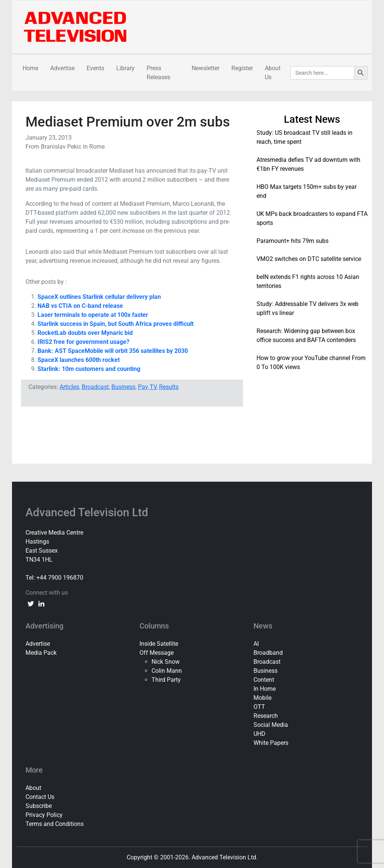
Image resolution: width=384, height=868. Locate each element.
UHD (259, 734)
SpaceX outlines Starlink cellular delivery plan (99, 297)
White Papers (271, 743)
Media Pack (41, 653)
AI (256, 644)
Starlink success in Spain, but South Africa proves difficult (115, 324)
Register (242, 68)
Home (30, 68)
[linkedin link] (41, 603)
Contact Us (40, 797)
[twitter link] (31, 603)
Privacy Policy (44, 815)
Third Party (166, 680)
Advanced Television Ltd (88, 512)
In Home (265, 689)
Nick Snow (166, 662)
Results (169, 387)
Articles (69, 387)
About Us (273, 73)
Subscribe (39, 806)
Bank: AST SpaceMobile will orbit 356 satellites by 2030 (113, 351)
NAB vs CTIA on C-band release (80, 306)
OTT (259, 707)
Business (123, 387)
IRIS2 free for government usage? (83, 342)
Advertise (62, 68)
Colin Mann (167, 671)
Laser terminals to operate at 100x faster (93, 315)
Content (264, 680)
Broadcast (95, 387)
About (33, 788)
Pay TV (147, 387)
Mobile (262, 698)
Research (266, 716)
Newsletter (205, 68)
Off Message (157, 653)
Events (95, 68)
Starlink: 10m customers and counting (89, 369)
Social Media (271, 725)
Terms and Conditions (55, 824)
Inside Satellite (159, 644)
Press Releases (158, 73)
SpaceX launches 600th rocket (79, 360)
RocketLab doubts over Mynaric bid (85, 333)
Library (125, 68)
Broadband (268, 653)
